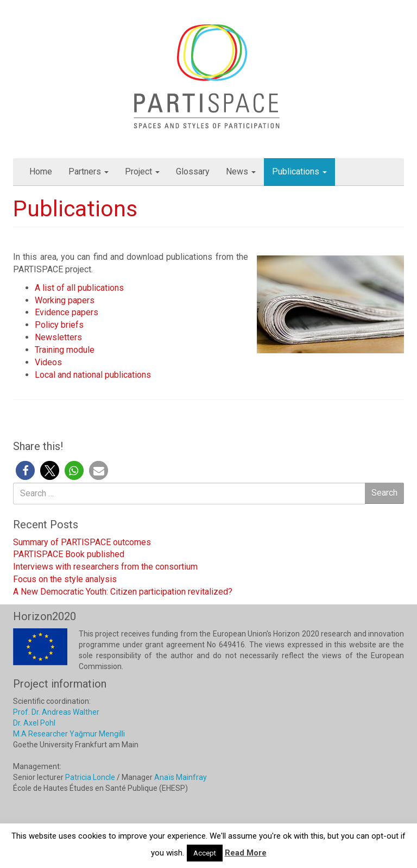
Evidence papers (67, 312)
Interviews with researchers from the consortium (105, 567)
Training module (65, 350)
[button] (25, 470)
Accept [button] (205, 853)
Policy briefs (59, 325)
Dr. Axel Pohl (34, 723)
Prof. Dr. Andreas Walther (56, 712)
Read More (246, 853)
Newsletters (58, 337)
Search (384, 493)
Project (142, 171)
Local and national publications (94, 375)
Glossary (193, 171)
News (241, 171)
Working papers (65, 300)
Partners (89, 171)
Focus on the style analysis (65, 579)
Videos (48, 362)
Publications (299, 171)
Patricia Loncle (90, 777)
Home (41, 171)
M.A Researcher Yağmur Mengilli (69, 734)
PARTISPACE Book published (69, 554)
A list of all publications (79, 288)
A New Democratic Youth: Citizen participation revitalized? (123, 592)
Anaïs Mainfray (181, 777)
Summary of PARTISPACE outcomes (82, 542)
